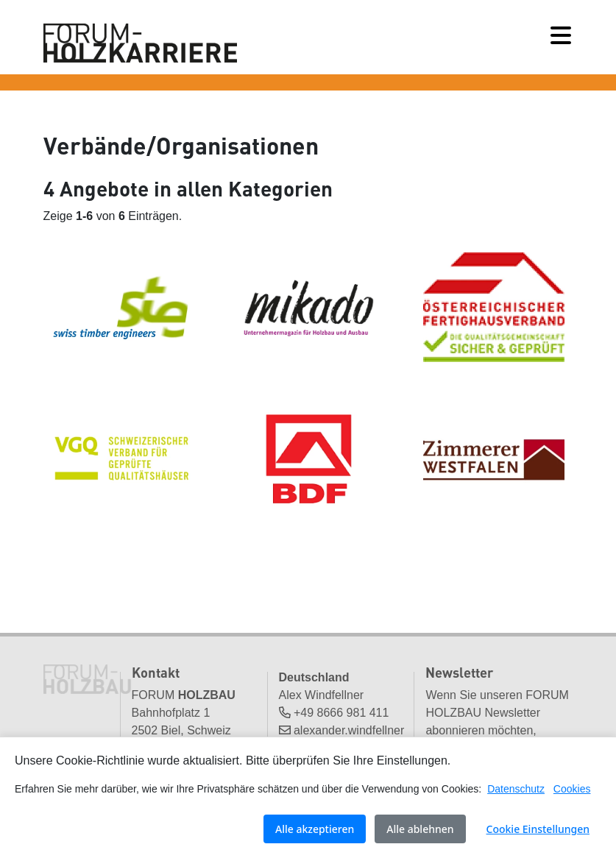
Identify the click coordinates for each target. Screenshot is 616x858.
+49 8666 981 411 (341, 713)
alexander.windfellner (349, 730)
